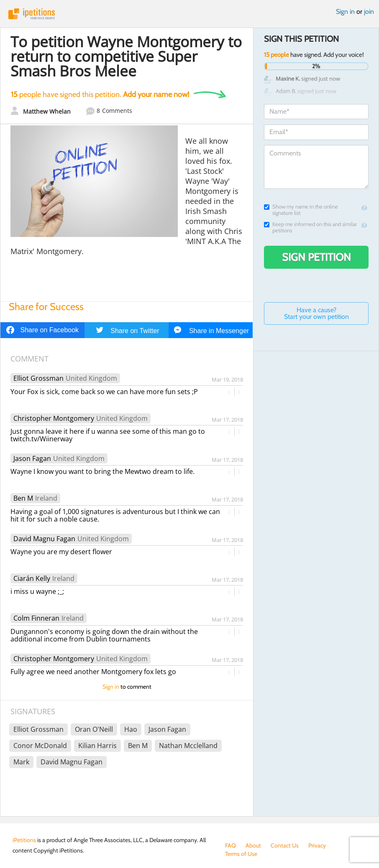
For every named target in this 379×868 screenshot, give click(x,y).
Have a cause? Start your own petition (316, 313)
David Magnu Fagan (44, 539)
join (369, 11)
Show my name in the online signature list (301, 210)
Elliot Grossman (38, 378)
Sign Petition (316, 257)
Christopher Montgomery (54, 418)
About (253, 845)
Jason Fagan (32, 458)
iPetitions (189, 14)
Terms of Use (241, 854)
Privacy (317, 845)
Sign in (345, 11)
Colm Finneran (36, 618)
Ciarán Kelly (32, 578)
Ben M (23, 498)
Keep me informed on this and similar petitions (310, 227)
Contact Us (285, 845)
